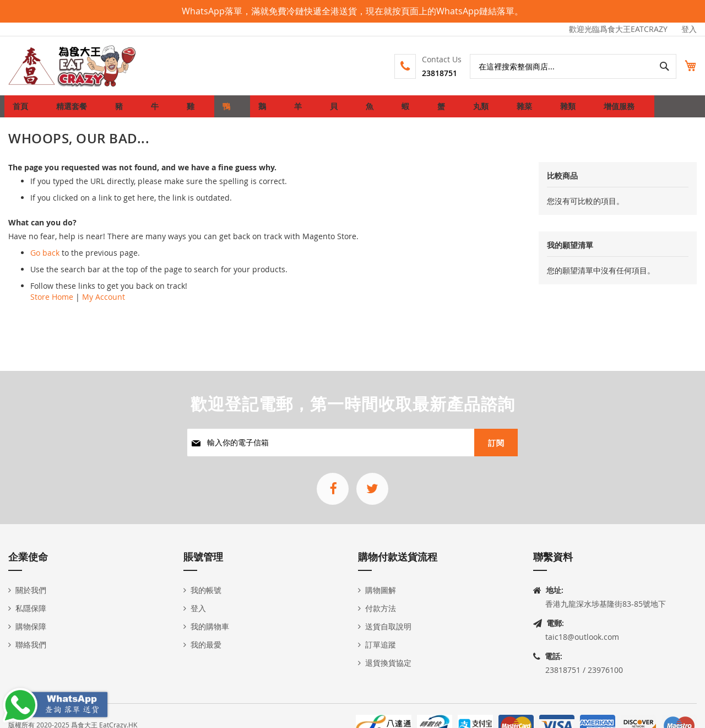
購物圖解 (381, 590)
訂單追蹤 (381, 645)
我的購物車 (210, 626)
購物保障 (31, 626)
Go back (45, 261)
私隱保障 (31, 608)
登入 (689, 29)
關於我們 (31, 590)
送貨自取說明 (388, 626)
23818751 (427, 73)
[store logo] (73, 66)
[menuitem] (69, 111)
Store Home (52, 306)
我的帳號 (206, 590)
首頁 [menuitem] (23, 110)
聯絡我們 (31, 645)
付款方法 (381, 608)
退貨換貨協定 (388, 663)
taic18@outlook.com (582, 637)
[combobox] (561, 66)
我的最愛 (206, 645)
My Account (104, 306)
